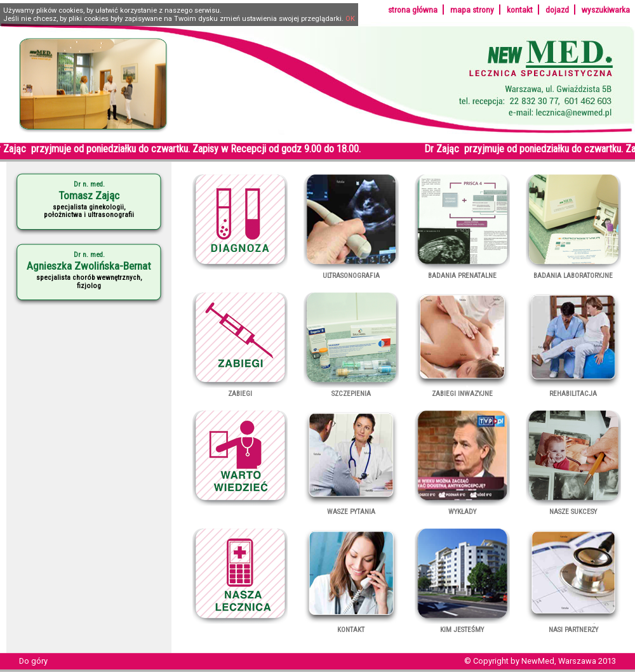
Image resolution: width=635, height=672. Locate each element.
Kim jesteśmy (462, 626)
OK (350, 19)
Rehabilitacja (573, 390)
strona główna (413, 10)
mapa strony (472, 10)
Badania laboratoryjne (573, 272)
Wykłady (462, 508)
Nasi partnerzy (573, 626)
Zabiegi (240, 390)
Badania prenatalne (462, 272)
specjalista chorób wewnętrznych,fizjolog (89, 270)
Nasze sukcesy (573, 508)
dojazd (557, 10)
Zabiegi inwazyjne (462, 390)
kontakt (520, 10)
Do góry (33, 661)
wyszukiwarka (606, 10)
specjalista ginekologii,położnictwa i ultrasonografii (89, 200)
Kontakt (351, 626)
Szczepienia (351, 390)
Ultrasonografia (351, 272)
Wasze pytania (351, 508)
